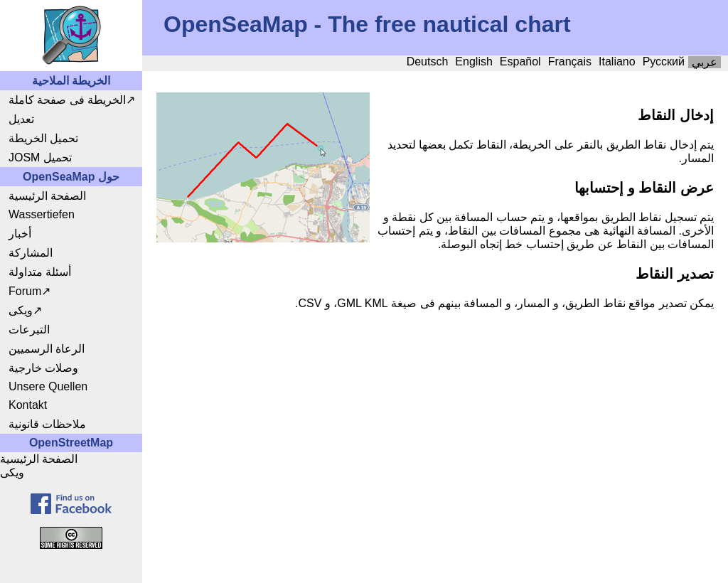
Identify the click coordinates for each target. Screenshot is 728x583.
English (473, 61)
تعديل (21, 119)
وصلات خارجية (43, 368)
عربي (705, 62)
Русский (664, 61)
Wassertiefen (42, 214)
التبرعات (29, 330)
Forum (25, 291)
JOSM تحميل (40, 157)
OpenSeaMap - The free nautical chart (367, 24)
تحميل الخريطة (43, 138)
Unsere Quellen (48, 386)
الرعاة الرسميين (47, 349)
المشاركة (31, 253)
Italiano (617, 61)
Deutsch (428, 61)
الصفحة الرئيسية (47, 196)
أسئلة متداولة (40, 272)
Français (570, 61)
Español (520, 61)
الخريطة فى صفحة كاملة (67, 100)
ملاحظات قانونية (47, 424)
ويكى (21, 310)
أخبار (20, 234)
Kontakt (28, 405)
